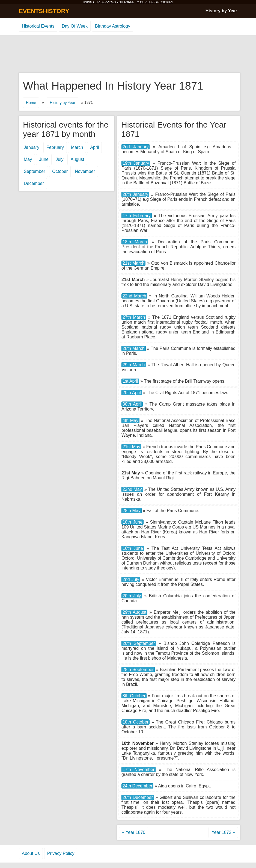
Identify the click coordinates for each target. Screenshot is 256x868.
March (77, 147)
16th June (133, 548)
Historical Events (38, 26)
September (34, 171)
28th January (135, 194)
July (59, 159)
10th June (133, 522)
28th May (132, 511)
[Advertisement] (128, 54)
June (44, 159)
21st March (133, 263)
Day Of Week (75, 26)
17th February (137, 216)
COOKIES (166, 2)
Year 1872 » (223, 832)
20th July (132, 596)
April (94, 147)
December (34, 183)
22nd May (132, 489)
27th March (134, 317)
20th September (139, 643)
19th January (136, 163)
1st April (130, 381)
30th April (132, 404)
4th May (130, 420)
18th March (135, 242)
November (85, 171)
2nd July (131, 579)
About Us (31, 853)
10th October (136, 722)
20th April (132, 393)
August (77, 159)
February (55, 147)
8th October (134, 696)
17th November (139, 770)
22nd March (134, 296)
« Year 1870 (134, 832)
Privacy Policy (61, 853)
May (28, 159)
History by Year (221, 11)
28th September (138, 670)
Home (31, 103)
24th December (137, 786)
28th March (134, 348)
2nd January (136, 147)
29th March (134, 365)
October (60, 171)
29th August (134, 612)
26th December (138, 797)
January (32, 147)
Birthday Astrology (113, 26)
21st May (131, 447)
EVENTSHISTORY (44, 11)
